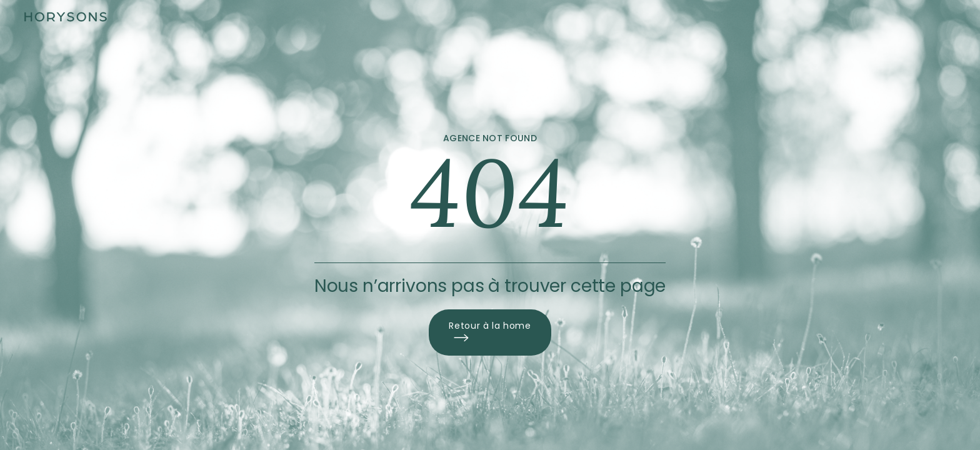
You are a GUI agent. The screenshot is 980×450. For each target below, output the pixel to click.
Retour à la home (490, 332)
